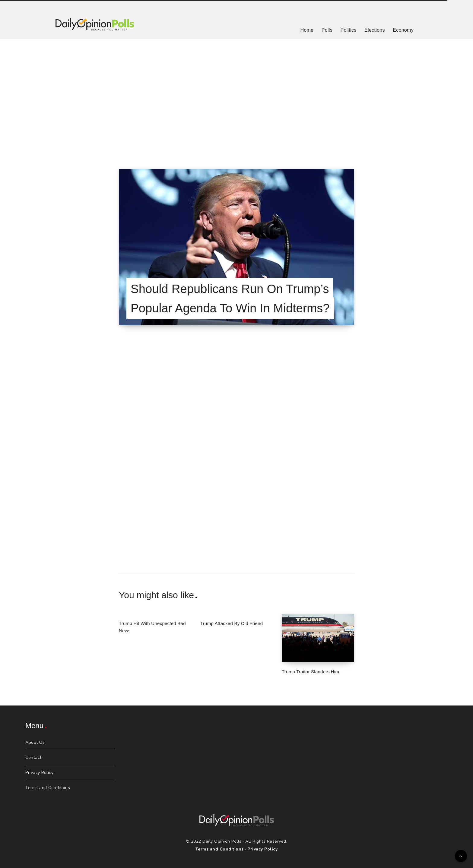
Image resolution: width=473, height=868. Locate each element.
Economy (403, 30)
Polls (327, 30)
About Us (35, 742)
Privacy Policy (39, 773)
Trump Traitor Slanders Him (310, 672)
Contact (33, 758)
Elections (375, 30)
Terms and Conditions (48, 788)
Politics (348, 30)
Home (307, 30)
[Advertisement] (237, 96)
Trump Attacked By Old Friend (232, 623)
